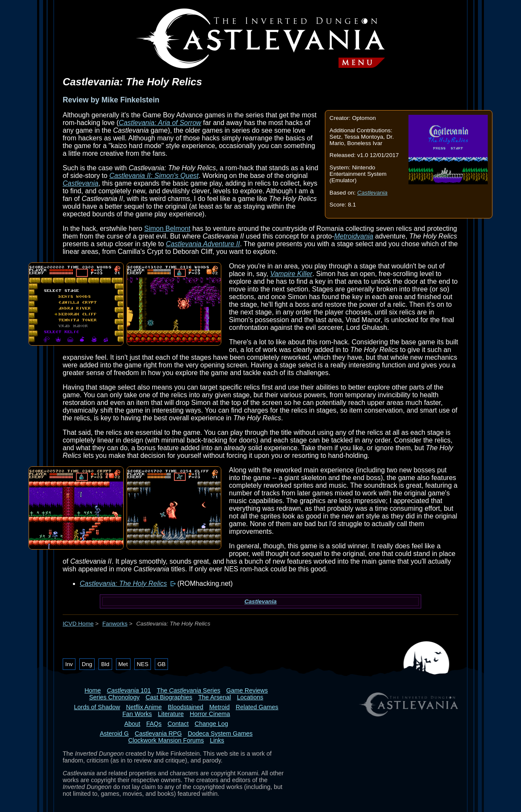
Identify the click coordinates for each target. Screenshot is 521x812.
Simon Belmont (167, 228)
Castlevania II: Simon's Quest (154, 176)
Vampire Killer (291, 274)
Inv (69, 664)
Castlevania (372, 193)
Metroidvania (354, 236)
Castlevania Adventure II (203, 244)
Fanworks (115, 624)
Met (123, 664)
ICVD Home (78, 624)
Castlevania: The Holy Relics (123, 584)
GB (161, 664)
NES (143, 664)
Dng (87, 664)
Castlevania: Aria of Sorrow (160, 123)
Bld (105, 664)
